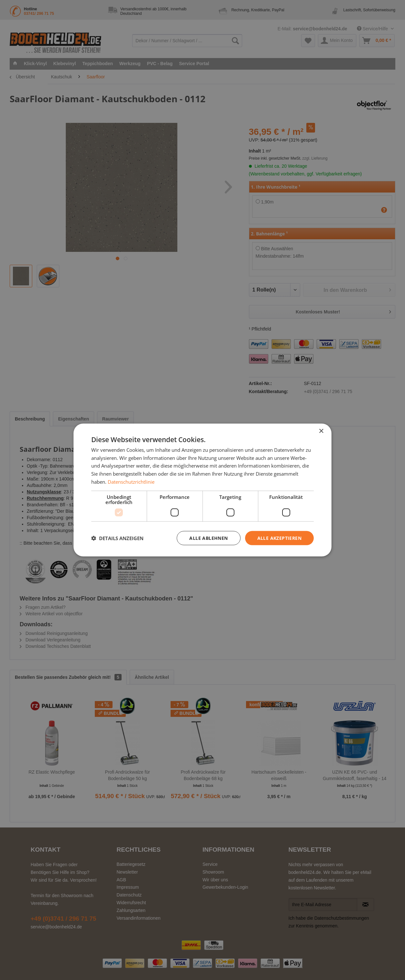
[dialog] (202, 490)
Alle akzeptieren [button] (279, 538)
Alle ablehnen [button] (208, 538)
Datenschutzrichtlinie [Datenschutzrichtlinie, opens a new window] (131, 481)
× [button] (321, 431)
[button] (117, 538)
